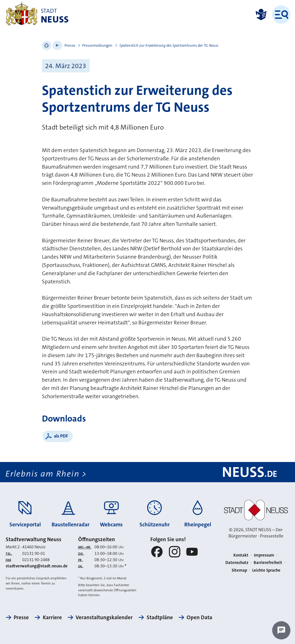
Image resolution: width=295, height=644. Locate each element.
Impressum (264, 555)
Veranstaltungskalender (104, 617)
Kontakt (241, 555)
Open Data (199, 617)
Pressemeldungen (97, 45)
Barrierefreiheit (268, 563)
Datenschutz (237, 563)
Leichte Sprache (266, 570)
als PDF (61, 436)
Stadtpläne (160, 617)
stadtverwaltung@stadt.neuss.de (37, 566)
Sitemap (239, 570)
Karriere (52, 617)
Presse (70, 45)
